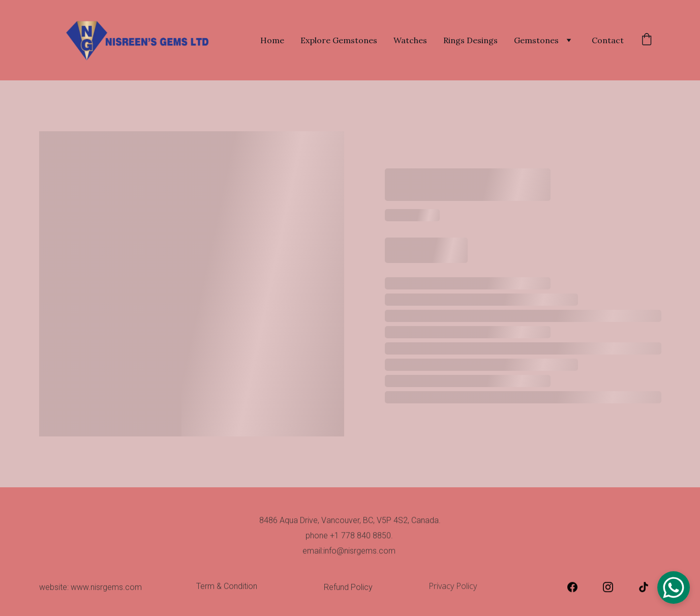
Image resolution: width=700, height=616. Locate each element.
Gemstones (536, 40)
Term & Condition (227, 588)
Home (272, 40)
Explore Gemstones (339, 40)
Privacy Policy (455, 588)
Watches (410, 40)
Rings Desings (470, 40)
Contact (608, 40)
